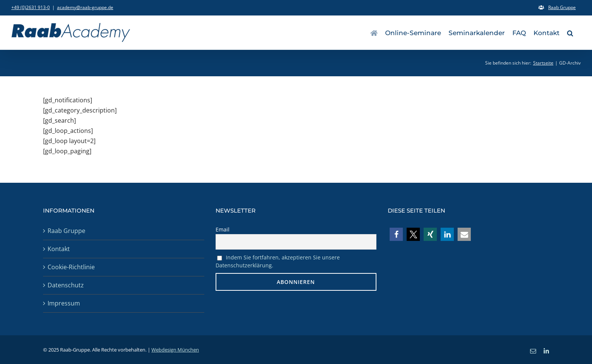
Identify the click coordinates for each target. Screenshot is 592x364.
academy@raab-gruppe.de (85, 7)
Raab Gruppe (66, 231)
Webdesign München (175, 350)
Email (223, 229)
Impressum (64, 303)
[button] (570, 32)
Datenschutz (66, 285)
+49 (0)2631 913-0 (31, 7)
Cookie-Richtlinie (71, 267)
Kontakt (59, 249)
